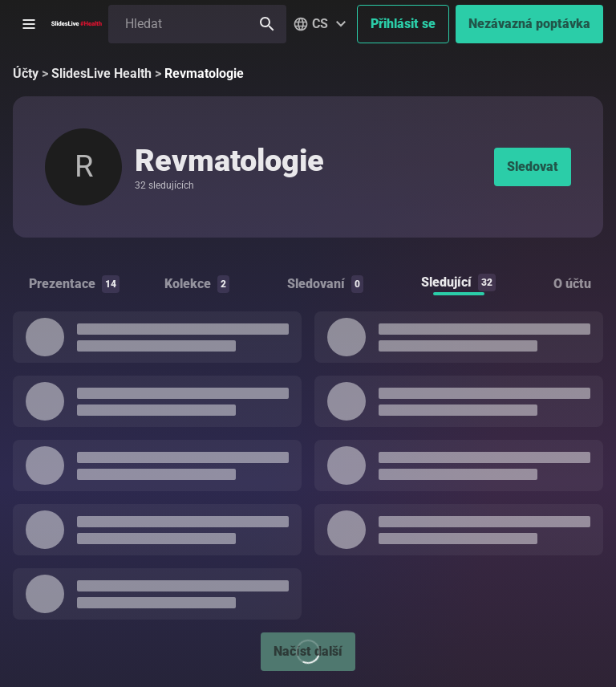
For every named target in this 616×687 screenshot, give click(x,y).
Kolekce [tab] (197, 284)
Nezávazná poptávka (529, 24)
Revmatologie (204, 73)
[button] (322, 24)
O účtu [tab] (572, 284)
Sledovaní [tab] (325, 284)
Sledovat (533, 167)
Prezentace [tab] (74, 284)
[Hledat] (267, 24)
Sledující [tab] (458, 283)
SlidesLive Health (101, 73)
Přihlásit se (403, 24)
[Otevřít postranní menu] (29, 24)
